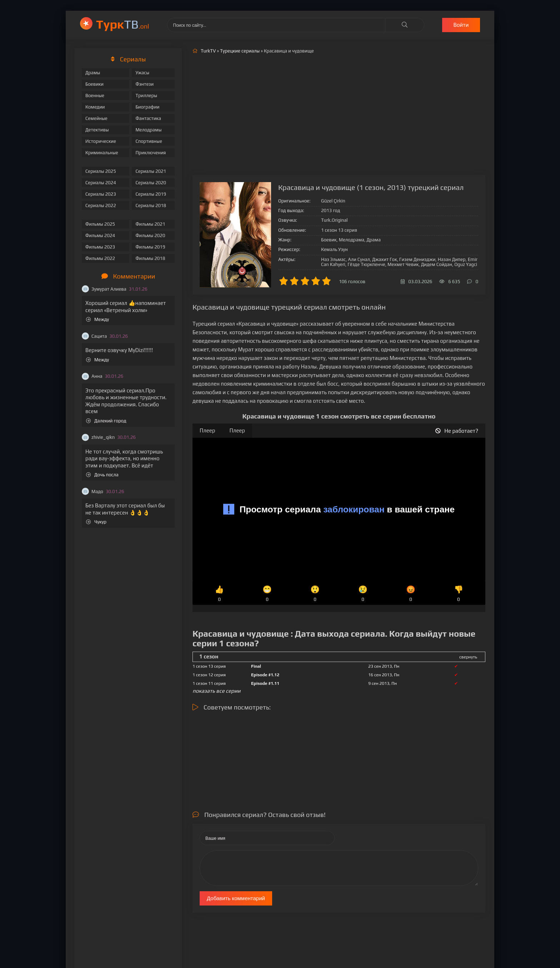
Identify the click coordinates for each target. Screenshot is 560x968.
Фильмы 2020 (150, 235)
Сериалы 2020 (151, 183)
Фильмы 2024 (100, 235)
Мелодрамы (148, 130)
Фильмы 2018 (150, 258)
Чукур (96, 522)
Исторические (101, 141)
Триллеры (146, 96)
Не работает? (457, 431)
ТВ (123, 24)
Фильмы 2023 (100, 247)
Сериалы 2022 (101, 205)
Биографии (147, 107)
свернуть (468, 657)
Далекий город (106, 421)
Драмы (93, 73)
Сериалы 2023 (101, 194)
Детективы (97, 130)
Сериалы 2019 (151, 194)
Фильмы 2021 (150, 224)
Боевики (94, 84)
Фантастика (148, 118)
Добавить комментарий (236, 898)
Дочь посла (102, 475)
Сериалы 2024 (101, 183)
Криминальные (102, 153)
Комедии (95, 107)
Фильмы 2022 (100, 258)
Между (97, 319)
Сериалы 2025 (101, 171)
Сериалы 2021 (151, 171)
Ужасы (142, 73)
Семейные (96, 118)
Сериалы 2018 (151, 205)
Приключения (151, 153)
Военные (95, 96)
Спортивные (149, 141)
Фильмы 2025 (100, 224)
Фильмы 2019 (150, 247)
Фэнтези (144, 84)
